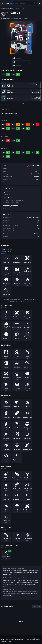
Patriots (9, 194)
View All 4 (21, 104)
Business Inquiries (19, 640)
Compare (21, 18)
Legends (18, 16)
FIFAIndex (32, 640)
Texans (9, 192)
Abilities (8, 18)
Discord (16, 584)
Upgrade (26, 18)
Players (3, 9)
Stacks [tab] (9, 252)
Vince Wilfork (10, 9)
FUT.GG (27, 640)
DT (13, 16)
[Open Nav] (3, 3)
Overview (3, 18)
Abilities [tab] (3, 252)
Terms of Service (9, 640)
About (25, 638)
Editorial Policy (31, 638)
